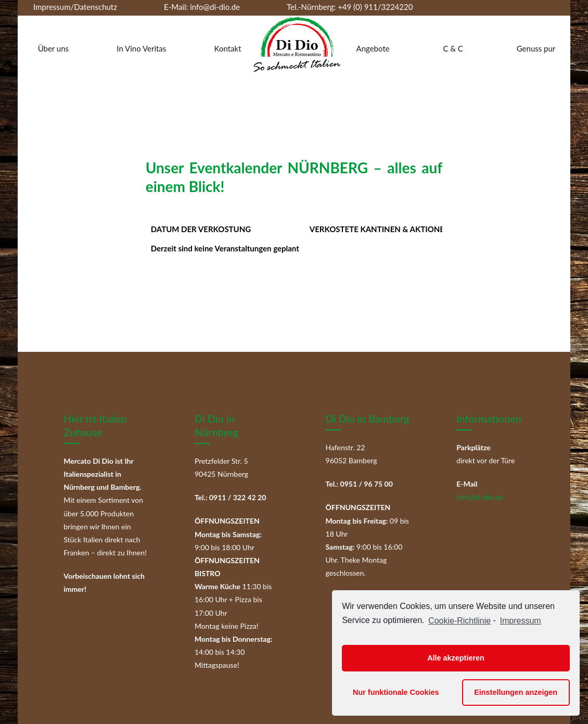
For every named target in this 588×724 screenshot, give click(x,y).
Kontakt (228, 48)
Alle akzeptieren (456, 658)
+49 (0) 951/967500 (149, 21)
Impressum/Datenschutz (75, 7)
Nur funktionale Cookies (396, 692)
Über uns (53, 48)
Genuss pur (536, 48)
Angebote (373, 48)
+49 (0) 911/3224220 (374, 7)
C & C (453, 48)
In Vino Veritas (141, 48)
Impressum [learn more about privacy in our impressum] (521, 621)
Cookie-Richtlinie (459, 621)
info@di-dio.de (215, 7)
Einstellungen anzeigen (516, 692)
